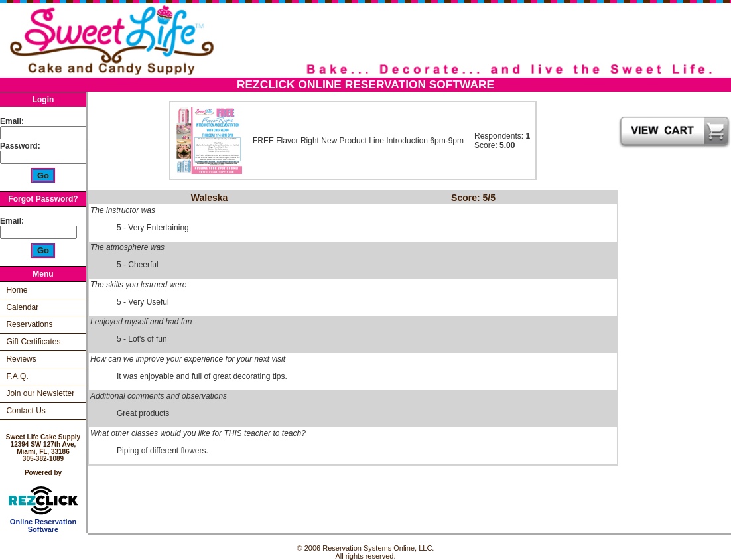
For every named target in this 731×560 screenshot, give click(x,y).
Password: (21, 146)
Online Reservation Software (43, 522)
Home (17, 290)
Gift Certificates (33, 342)
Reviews (21, 359)
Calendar (22, 307)
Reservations (29, 324)
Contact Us (26, 411)
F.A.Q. (17, 376)
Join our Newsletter (40, 393)
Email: (12, 121)
